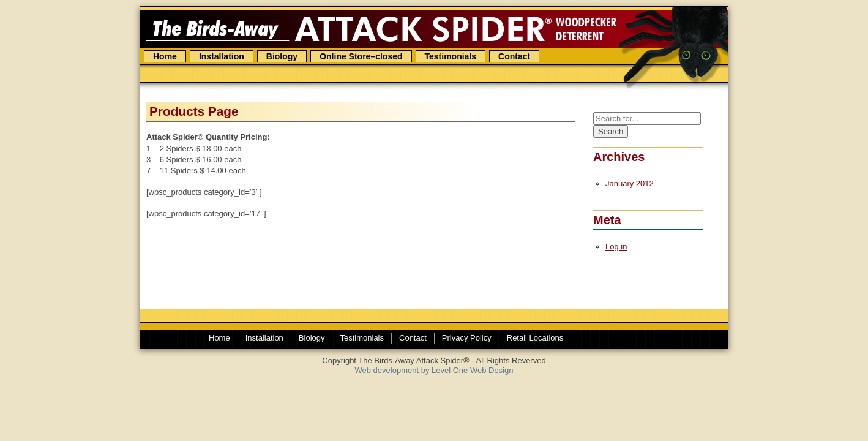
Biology (282, 56)
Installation (222, 56)
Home (165, 56)
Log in (616, 247)
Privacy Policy (467, 338)
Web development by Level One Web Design (434, 370)
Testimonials (451, 56)
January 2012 (630, 183)
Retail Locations (535, 338)
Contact (514, 56)
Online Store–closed (361, 56)
